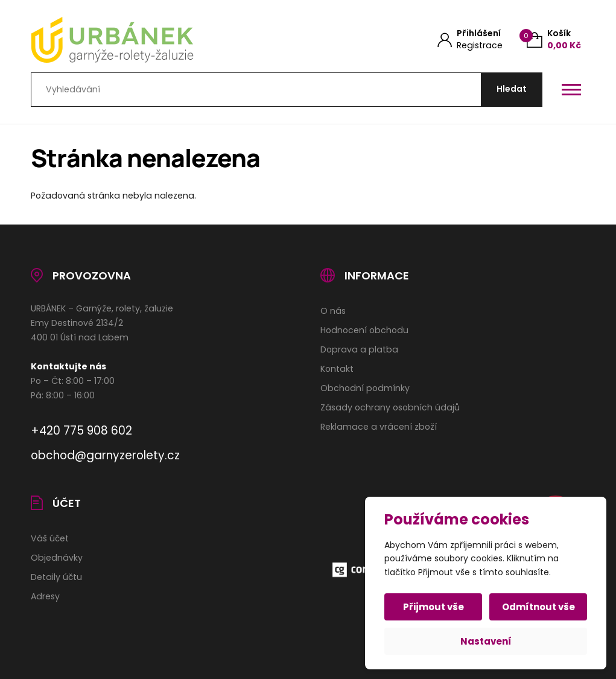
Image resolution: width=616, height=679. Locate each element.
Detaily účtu (56, 577)
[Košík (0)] (554, 40)
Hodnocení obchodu (364, 330)
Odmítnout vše (538, 607)
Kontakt (337, 369)
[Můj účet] (470, 40)
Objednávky (57, 558)
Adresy (45, 596)
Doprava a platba (359, 349)
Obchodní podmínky (365, 388)
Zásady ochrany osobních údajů (390, 407)
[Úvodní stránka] (156, 40)
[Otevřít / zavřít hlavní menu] (571, 89)
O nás (333, 311)
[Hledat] (512, 90)
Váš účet (50, 538)
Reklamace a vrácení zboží (379, 427)
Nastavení (486, 641)
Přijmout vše (433, 607)
